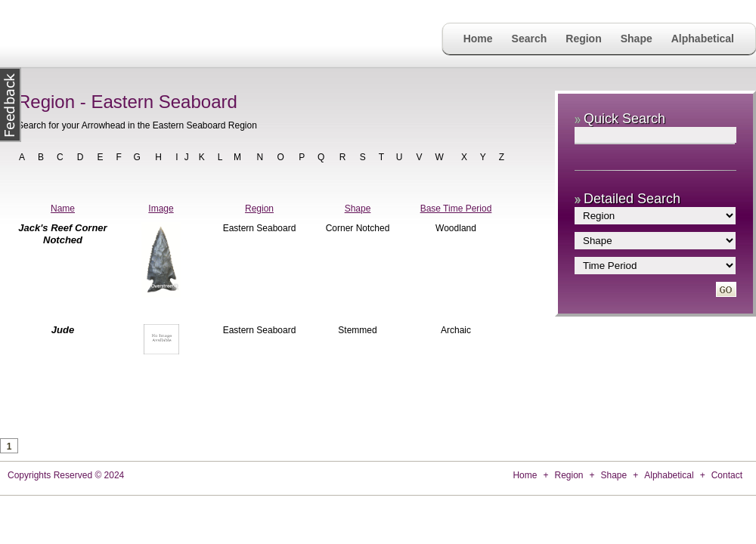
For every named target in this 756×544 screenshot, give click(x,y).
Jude (63, 330)
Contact (727, 475)
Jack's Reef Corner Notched (62, 234)
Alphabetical (703, 39)
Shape (637, 39)
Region (583, 39)
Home (478, 39)
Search (530, 39)
